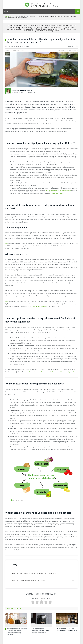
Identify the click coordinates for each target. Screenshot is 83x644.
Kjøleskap (75, 50)
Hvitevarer (62, 50)
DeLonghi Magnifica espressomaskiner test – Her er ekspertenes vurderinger (41, 631)
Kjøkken (68, 50)
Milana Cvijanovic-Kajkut (22, 90)
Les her (59, 27)
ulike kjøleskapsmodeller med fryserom (58, 191)
